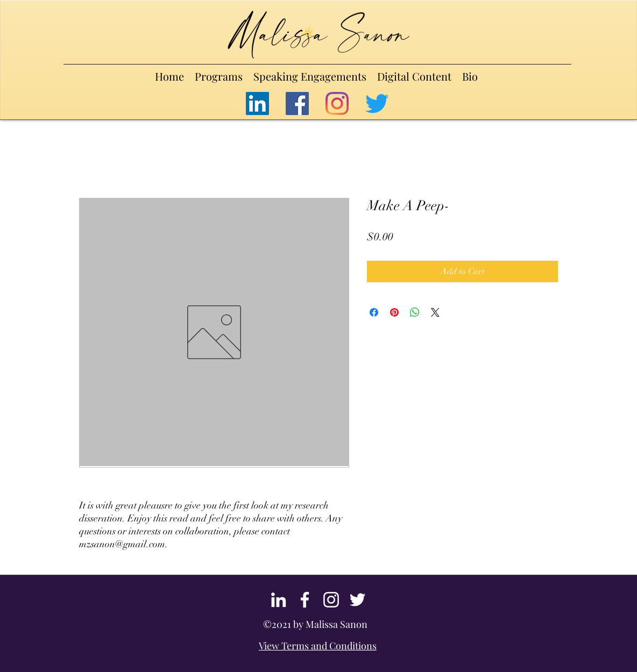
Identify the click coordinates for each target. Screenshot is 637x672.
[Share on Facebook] (374, 312)
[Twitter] (377, 103)
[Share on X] (435, 312)
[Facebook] (297, 103)
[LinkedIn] (257, 103)
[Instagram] (337, 103)
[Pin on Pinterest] (394, 312)
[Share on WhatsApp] (415, 312)
